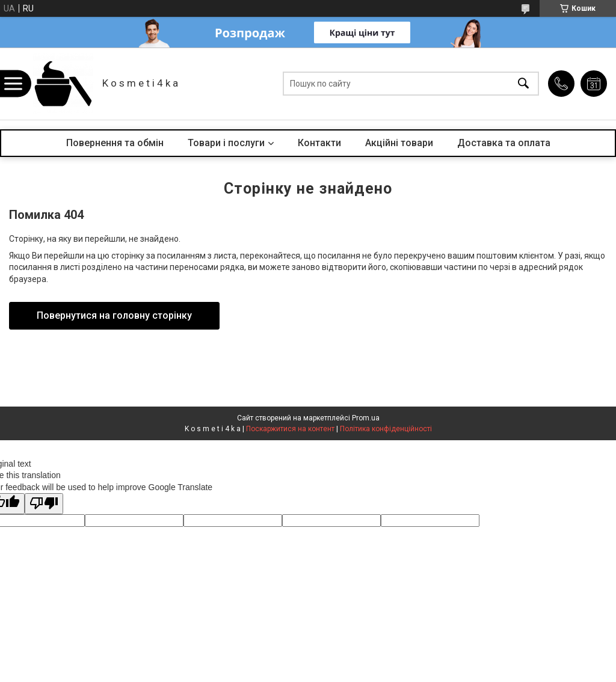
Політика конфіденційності (386, 429)
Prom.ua (366, 418)
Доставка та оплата (504, 143)
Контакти (319, 143)
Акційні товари (399, 143)
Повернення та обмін (115, 143)
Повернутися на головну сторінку (114, 315)
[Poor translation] (44, 504)
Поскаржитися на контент (290, 429)
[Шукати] (523, 84)
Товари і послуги (226, 143)
